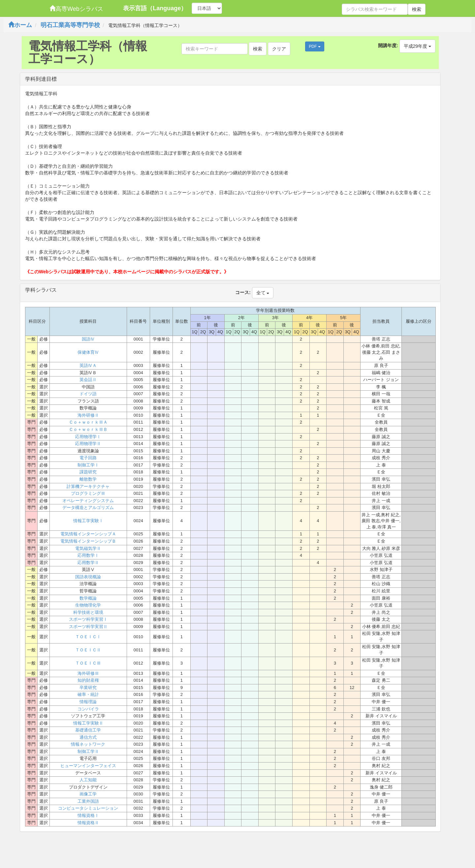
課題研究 (88, 472)
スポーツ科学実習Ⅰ (88, 619)
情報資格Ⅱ (88, 823)
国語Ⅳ (88, 339)
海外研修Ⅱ (88, 415)
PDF (315, 46)
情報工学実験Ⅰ (88, 521)
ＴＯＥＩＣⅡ (88, 650)
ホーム (20, 25)
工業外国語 (88, 801)
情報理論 (88, 702)
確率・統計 (88, 694)
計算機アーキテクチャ (88, 486)
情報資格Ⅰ (88, 815)
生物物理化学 (88, 605)
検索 (417, 9)
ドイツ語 (88, 394)
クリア (279, 49)
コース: (243, 292)
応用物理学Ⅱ (88, 444)
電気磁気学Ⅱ (88, 548)
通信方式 (88, 737)
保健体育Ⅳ (88, 352)
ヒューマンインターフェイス (88, 766)
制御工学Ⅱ (88, 751)
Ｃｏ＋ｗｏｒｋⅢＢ (88, 429)
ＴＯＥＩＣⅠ (88, 637)
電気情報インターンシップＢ (88, 541)
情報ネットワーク (88, 744)
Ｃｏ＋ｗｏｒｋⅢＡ (88, 422)
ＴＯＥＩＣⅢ (88, 663)
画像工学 (88, 794)
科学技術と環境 (88, 612)
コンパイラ (88, 709)
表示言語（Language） (155, 8)
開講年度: (388, 45)
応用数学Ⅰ (88, 555)
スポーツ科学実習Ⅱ (88, 627)
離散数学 (88, 479)
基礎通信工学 (88, 730)
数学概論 (88, 598)
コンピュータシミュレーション (88, 808)
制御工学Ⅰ (88, 465)
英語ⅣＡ (88, 365)
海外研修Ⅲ (88, 673)
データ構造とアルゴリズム (88, 508)
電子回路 (88, 458)
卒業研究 (88, 688)
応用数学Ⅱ (88, 563)
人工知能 (88, 780)
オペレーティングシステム (88, 501)
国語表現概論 (88, 577)
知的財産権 (88, 680)
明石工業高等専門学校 (70, 25)
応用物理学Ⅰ (88, 437)
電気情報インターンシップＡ (88, 534)
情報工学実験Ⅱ (88, 723)
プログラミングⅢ (88, 493)
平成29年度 (417, 46)
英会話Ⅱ (88, 380)
